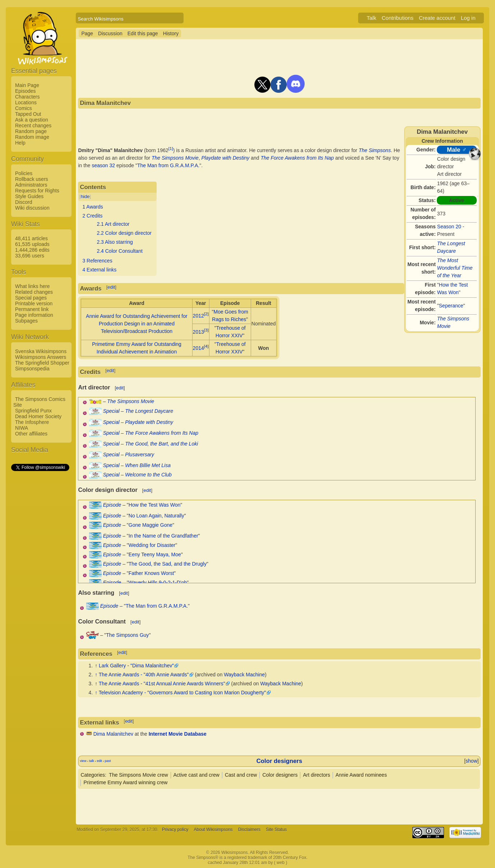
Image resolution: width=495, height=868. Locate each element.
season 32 (104, 165)
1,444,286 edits (32, 250)
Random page (31, 131)
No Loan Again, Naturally (156, 516)
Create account (437, 18)
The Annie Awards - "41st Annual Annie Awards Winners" (162, 684)
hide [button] (85, 197)
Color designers (279, 761)
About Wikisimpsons (213, 830)
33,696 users (30, 256)
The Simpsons (374, 150)
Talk (372, 18)
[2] (206, 314)
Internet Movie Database (178, 734)
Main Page (27, 85)
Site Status (276, 830)
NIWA (22, 428)
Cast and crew (241, 775)
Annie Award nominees (361, 775)
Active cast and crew (196, 775)
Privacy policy (175, 830)
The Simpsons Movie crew (138, 775)
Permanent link (32, 309)
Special (111, 411)
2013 (198, 332)
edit (111, 287)
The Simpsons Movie (175, 158)
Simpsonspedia (32, 369)
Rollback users (32, 179)
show (471, 761)
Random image (32, 137)
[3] (206, 330)
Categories (93, 775)
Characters (27, 97)
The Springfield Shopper (42, 363)
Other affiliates (31, 434)
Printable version (34, 303)
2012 (198, 316)
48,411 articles (31, 238)
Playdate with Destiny (226, 158)
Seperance (451, 306)
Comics (24, 108)
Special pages (31, 298)
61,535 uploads (32, 244)
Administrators (31, 185)
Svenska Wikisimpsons (41, 351)
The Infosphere (32, 422)
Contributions (398, 18)
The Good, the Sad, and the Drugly (168, 564)
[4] (206, 346)
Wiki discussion (32, 208)
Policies (24, 173)
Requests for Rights (37, 191)
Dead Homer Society (38, 416)
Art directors (316, 775)
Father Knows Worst (151, 573)
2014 (198, 348)
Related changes (34, 292)
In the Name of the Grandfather (163, 536)
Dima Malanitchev (113, 734)
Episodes (26, 91)
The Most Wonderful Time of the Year (455, 268)
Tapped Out (28, 114)
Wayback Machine (244, 675)
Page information (34, 315)
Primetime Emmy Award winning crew (125, 782)
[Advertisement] (40, 580)
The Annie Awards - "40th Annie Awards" (144, 675)
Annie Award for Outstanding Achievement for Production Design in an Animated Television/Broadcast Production (137, 324)
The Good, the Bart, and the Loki (161, 444)
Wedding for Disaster (152, 545)
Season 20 (449, 227)
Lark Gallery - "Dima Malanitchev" (136, 666)
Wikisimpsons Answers (41, 357)
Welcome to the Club (148, 475)
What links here (32, 286)
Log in (468, 18)
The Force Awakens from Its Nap (297, 158)
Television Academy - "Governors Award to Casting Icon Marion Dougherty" (182, 693)
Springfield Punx (33, 411)
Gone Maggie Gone (151, 525)
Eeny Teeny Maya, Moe (155, 554)
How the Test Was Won (154, 505)
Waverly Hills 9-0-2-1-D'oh (158, 583)
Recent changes (33, 125)
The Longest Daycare (149, 411)
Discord (24, 202)
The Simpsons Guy (127, 635)
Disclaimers (249, 830)
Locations (26, 102)
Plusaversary (140, 454)
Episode (112, 505)
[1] (171, 148)
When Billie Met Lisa (148, 465)
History (171, 33)
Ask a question (32, 120)
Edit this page (143, 33)
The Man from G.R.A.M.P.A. (168, 165)
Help (20, 143)
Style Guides (29, 196)
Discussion (110, 33)
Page (87, 33)
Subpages (26, 321)
